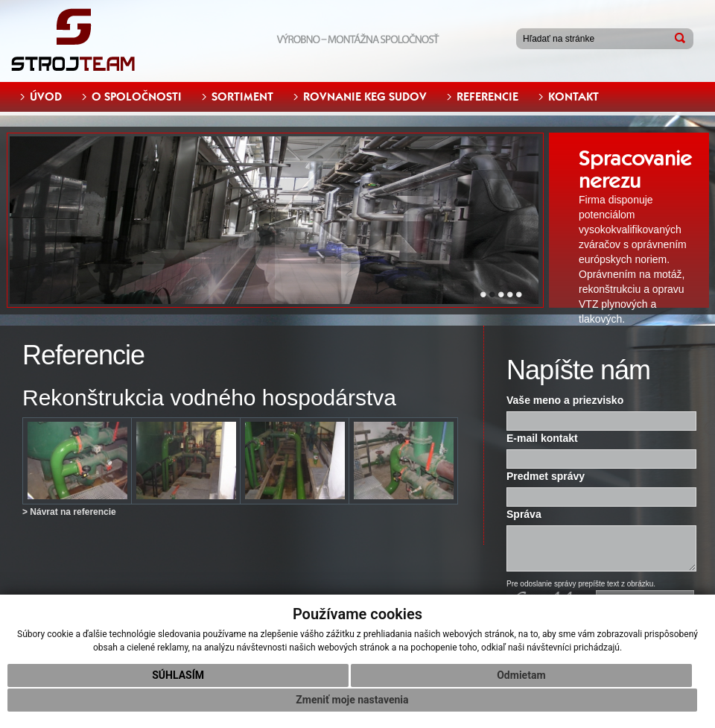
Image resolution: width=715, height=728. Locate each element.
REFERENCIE (487, 97)
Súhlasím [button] (178, 675)
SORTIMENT (242, 97)
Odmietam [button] (521, 675)
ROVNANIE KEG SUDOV (365, 97)
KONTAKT (573, 97)
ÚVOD (46, 97)
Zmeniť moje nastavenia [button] (352, 700)
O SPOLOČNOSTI (137, 97)
